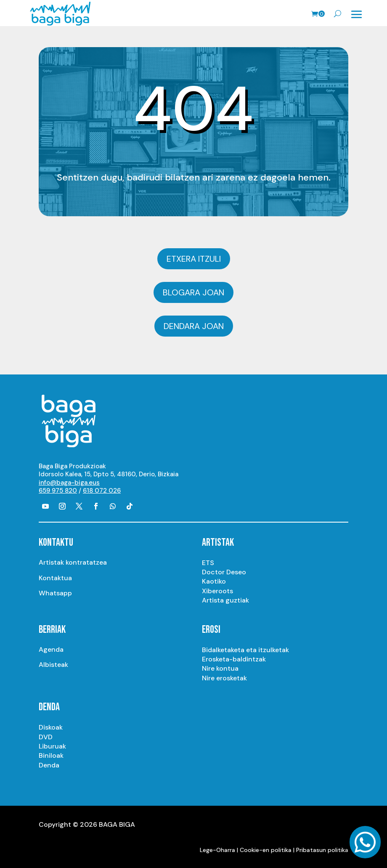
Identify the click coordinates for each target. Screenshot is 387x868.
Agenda (51, 649)
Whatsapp (55, 593)
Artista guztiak (225, 600)
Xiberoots (217, 591)
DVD (46, 737)
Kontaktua (55, 578)
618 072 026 (102, 491)
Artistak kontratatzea (73, 562)
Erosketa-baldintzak (234, 659)
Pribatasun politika (322, 850)
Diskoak (51, 727)
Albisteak (53, 665)
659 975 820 (58, 491)
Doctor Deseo (224, 572)
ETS (208, 563)
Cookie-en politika (266, 850)
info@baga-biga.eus (69, 483)
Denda (49, 765)
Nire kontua (220, 668)
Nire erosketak (224, 678)
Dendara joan (194, 326)
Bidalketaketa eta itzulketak (245, 650)
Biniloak (51, 755)
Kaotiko (214, 581)
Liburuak (52, 746)
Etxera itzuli (194, 259)
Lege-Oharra (217, 850)
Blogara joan (193, 292)
